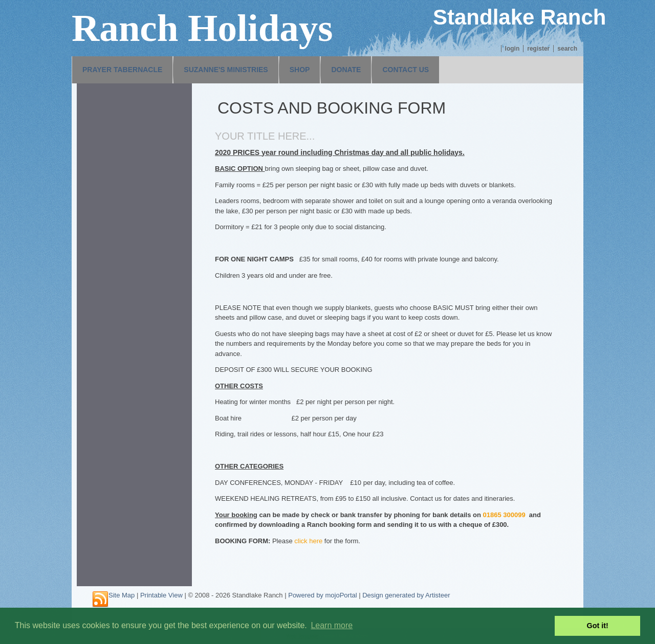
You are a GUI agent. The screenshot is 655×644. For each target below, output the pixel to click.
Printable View (161, 595)
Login (512, 49)
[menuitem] (122, 70)
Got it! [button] (598, 626)
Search (567, 49)
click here (308, 541)
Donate (346, 70)
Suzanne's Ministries (226, 70)
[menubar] (256, 70)
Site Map (122, 595)
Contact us (406, 70)
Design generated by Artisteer (406, 595)
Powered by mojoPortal (322, 595)
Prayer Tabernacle (122, 70)
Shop (300, 70)
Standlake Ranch (519, 17)
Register (538, 49)
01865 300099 (504, 515)
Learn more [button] (332, 625)
